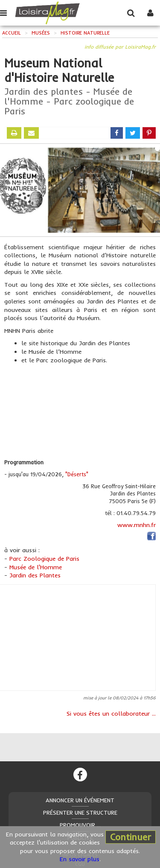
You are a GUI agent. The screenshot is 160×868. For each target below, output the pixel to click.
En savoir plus (80, 859)
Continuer (131, 837)
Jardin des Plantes (35, 575)
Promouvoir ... (80, 825)
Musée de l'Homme (36, 567)
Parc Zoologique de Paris (44, 559)
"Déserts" (77, 474)
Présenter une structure (80, 813)
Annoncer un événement (80, 800)
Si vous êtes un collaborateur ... (111, 714)
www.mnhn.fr (137, 525)
